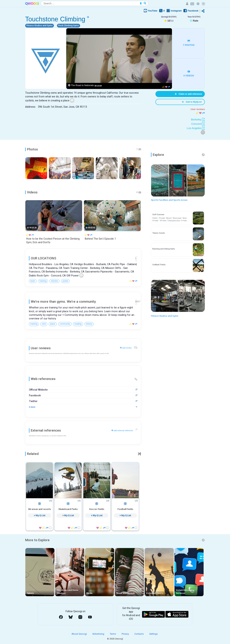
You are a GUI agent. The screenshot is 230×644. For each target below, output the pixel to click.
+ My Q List (40, 515)
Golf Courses (158, 215)
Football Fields (125, 509)
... (72, 100)
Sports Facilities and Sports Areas (169, 200)
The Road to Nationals (82, 85)
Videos (32, 192)
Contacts (139, 634)
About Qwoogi (79, 634)
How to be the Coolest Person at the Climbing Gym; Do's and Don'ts (53, 240)
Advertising (99, 634)
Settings (154, 634)
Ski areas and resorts (39, 509)
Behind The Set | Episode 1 (100, 239)
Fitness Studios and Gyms (165, 316)
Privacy (126, 634)
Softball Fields (159, 265)
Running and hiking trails (164, 249)
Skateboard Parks (68, 509)
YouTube (151, 11)
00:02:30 (33, 228)
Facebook (191, 11)
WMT (136, 302)
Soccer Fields (97, 509)
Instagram (174, 11)
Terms (113, 634)
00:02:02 (92, 228)
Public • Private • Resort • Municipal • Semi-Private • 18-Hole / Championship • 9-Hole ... (171, 219)
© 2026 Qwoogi (115, 639)
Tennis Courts (159, 233)
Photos (32, 149)
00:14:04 (98, 86)
